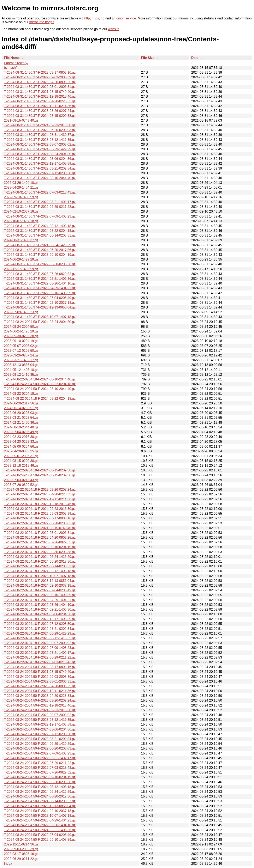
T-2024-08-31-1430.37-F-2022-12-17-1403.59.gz (40, 163)
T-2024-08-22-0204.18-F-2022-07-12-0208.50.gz (40, 624)
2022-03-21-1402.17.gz (21, 360)
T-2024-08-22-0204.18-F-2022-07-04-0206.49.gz (40, 590)
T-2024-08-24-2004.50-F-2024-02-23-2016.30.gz (40, 710)
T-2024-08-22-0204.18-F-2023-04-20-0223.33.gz (40, 494)
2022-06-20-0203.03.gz (21, 413)
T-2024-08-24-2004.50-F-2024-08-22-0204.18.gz (40, 384)
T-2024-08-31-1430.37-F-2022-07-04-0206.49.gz (40, 298)
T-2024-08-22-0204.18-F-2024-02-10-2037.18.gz (40, 585)
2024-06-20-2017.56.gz (21, 403)
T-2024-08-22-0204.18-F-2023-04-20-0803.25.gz (40, 537)
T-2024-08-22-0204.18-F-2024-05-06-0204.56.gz (40, 614)
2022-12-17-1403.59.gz (21, 269)
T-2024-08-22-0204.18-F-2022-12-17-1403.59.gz (40, 619)
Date (195, 58)
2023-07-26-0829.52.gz (21, 485)
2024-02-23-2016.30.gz (21, 437)
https (95, 18)
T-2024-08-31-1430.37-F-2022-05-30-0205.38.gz (40, 264)
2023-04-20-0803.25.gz (21, 451)
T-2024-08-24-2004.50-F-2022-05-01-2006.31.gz (40, 681)
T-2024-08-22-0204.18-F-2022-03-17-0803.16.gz (40, 518)
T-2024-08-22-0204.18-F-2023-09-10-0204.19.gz (40, 547)
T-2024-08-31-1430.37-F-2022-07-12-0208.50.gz (40, 173)
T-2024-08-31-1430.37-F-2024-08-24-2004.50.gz (40, 154)
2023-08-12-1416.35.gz (21, 375)
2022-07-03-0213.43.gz (21, 480)
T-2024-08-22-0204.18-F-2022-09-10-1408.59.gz (40, 595)
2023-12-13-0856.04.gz (21, 365)
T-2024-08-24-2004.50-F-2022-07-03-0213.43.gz (40, 768)
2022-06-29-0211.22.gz (21, 859)
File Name (12, 58)
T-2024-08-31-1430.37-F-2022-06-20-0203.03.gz (40, 130)
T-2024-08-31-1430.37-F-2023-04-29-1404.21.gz (40, 288)
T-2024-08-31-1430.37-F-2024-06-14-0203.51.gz (40, 235)
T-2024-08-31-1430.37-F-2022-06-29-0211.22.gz (40, 207)
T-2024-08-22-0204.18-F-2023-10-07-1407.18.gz (40, 576)
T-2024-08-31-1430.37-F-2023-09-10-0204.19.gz (40, 255)
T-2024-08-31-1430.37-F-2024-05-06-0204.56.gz (40, 159)
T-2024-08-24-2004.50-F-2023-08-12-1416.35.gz (40, 720)
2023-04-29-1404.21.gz (21, 187)
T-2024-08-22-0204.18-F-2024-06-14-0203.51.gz (40, 566)
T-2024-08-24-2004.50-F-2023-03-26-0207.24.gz (40, 700)
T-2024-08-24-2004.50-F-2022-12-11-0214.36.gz (40, 691)
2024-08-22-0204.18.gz (21, 394)
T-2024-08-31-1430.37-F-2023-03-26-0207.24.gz (40, 111)
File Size (148, 58)
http (87, 18)
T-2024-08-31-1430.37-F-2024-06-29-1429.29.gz (40, 149)
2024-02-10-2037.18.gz (21, 211)
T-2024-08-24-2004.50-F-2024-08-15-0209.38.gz (40, 475)
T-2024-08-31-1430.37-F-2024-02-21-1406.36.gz (40, 279)
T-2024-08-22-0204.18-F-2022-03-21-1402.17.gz (40, 653)
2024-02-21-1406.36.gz (21, 423)
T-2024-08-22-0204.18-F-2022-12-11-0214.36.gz (40, 499)
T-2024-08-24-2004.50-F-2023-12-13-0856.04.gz (40, 806)
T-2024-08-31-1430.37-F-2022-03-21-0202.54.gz (40, 168)
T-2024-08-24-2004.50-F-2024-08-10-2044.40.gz (40, 389)
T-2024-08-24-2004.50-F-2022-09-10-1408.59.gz (40, 840)
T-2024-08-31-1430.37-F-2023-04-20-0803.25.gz (40, 82)
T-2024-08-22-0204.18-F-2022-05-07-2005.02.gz (40, 643)
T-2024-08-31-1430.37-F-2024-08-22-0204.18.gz (40, 231)
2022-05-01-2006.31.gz (21, 456)
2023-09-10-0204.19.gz (21, 341)
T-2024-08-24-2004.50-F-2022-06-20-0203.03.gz (40, 748)
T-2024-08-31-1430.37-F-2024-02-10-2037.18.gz (40, 303)
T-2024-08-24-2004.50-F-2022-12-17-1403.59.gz (40, 724)
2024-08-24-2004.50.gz (21, 327)
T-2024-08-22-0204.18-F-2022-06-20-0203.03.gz (40, 523)
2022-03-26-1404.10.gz (21, 183)
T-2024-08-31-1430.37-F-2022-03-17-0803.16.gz (40, 72)
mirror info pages (42, 22)
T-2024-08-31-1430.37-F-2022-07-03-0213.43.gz (40, 192)
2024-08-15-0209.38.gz (21, 461)
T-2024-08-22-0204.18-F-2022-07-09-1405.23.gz (40, 648)
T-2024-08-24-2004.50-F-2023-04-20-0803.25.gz (40, 686)
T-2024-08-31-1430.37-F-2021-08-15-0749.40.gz (40, 92)
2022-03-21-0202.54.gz (21, 418)
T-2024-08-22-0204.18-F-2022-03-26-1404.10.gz (40, 605)
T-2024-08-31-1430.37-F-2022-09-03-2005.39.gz (40, 77)
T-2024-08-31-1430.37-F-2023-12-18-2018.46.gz (40, 96)
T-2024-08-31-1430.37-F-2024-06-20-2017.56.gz (40, 250)
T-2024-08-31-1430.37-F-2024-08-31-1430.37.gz (40, 135)
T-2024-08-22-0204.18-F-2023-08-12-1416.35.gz (40, 638)
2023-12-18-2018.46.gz (21, 466)
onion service (126, 18)
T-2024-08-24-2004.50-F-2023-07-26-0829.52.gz (40, 772)
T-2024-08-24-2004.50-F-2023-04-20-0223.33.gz (40, 696)
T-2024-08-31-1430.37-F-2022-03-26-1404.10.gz (40, 283)
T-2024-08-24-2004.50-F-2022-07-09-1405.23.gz (40, 753)
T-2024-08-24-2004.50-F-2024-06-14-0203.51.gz (40, 801)
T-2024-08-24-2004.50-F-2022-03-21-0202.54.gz (40, 739)
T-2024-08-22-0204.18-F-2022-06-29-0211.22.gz (40, 657)
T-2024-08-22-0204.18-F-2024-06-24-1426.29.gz (40, 557)
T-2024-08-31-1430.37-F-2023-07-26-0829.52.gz (40, 274)
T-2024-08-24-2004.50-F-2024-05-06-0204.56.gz (40, 729)
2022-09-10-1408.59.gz (21, 197)
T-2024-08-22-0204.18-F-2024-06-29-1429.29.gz (40, 633)
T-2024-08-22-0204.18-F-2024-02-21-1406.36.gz (40, 609)
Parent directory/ (16, 63)
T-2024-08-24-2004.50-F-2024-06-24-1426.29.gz (40, 792)
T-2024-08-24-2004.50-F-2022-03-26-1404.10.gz (40, 825)
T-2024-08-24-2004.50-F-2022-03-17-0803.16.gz (40, 667)
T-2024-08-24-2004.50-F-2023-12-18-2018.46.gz (40, 705)
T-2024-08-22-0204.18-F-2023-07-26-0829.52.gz (40, 542)
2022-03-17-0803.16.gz (21, 854)
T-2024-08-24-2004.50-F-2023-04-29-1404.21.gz (40, 820)
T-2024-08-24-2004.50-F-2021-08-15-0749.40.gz (40, 672)
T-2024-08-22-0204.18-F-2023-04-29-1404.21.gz (40, 600)
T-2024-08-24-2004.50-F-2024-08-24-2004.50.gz (40, 322)
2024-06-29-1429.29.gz (21, 259)
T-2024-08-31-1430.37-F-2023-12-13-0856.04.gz (40, 307)
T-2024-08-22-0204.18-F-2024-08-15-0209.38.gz (40, 470)
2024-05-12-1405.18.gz (21, 370)
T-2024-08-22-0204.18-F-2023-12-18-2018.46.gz (40, 504)
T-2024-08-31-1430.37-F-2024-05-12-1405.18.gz (40, 226)
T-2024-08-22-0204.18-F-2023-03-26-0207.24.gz (40, 490)
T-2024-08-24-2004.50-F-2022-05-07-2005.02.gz (40, 715)
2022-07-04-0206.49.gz (21, 432)
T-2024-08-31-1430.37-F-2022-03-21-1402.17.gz (40, 202)
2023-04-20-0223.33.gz (21, 442)
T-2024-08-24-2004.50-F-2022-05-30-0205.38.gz (40, 782)
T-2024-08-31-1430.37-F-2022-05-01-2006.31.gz (40, 87)
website (114, 29)
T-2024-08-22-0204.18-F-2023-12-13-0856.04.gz (40, 581)
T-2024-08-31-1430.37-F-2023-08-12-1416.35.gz (40, 140)
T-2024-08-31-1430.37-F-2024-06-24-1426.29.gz (40, 245)
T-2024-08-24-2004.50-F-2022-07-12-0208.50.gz (40, 734)
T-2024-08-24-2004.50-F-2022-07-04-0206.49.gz (40, 835)
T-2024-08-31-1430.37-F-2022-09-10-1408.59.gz (40, 293)
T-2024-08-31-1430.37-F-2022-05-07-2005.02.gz (40, 144)
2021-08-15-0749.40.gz (21, 120)
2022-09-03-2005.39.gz (21, 849)
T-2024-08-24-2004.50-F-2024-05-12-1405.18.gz (40, 787)
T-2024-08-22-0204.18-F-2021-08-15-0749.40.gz (40, 528)
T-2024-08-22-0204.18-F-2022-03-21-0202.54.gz (40, 629)
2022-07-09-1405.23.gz (21, 312)
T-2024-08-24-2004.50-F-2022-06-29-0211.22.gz (40, 763)
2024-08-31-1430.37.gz (21, 240)
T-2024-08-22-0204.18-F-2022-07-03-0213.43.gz (40, 662)
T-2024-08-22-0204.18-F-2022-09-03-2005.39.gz (40, 514)
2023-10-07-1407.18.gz (21, 221)
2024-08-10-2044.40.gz (21, 427)
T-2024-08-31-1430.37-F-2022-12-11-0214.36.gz (40, 106)
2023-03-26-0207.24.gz (21, 355)
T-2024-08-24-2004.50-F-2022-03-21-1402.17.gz (40, 758)
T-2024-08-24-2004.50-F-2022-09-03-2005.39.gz (40, 677)
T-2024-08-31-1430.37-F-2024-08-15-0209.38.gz (40, 116)
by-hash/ (10, 68)
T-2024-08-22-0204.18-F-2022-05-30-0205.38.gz (40, 552)
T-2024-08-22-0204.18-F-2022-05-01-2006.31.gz (40, 533)
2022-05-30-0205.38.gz (21, 336)
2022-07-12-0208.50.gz (21, 351)
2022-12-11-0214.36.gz (21, 844)
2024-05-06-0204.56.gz (21, 447)
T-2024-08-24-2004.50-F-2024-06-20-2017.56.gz (40, 796)
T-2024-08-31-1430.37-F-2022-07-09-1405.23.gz (40, 216)
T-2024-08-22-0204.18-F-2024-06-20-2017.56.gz (40, 561)
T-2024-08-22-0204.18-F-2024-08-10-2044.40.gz (40, 379)
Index (8, 864)
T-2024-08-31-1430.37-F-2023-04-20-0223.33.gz (40, 101)
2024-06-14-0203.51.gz (21, 408)
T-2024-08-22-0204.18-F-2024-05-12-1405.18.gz (40, 571)
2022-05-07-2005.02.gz (21, 346)
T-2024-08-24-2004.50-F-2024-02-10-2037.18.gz (40, 811)
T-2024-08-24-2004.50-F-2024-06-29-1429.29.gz (40, 744)
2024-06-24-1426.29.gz (21, 331)
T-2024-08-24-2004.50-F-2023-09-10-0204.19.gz (40, 777)
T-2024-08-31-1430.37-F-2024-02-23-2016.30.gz (40, 125)
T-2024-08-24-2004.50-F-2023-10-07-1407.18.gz (40, 816)
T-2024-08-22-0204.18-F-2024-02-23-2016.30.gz (40, 509)
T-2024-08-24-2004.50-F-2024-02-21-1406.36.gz (40, 830)
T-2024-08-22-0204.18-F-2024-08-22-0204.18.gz (40, 399)
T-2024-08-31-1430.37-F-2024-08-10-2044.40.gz (40, 178)
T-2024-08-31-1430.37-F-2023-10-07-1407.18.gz (40, 317)
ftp (102, 18)
